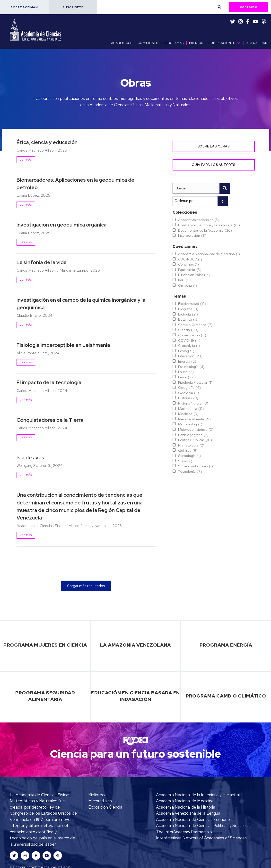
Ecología (188, 351)
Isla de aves (30, 458)
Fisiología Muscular (195, 382)
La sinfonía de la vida (42, 262)
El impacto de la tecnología (49, 382)
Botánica (188, 319)
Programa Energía (226, 645)
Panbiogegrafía (193, 435)
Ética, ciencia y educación (47, 142)
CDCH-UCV (190, 259)
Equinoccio (190, 270)
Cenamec (188, 264)
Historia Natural (193, 403)
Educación (190, 356)
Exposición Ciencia (105, 807)
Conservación (192, 335)
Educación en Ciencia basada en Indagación (135, 696)
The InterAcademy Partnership (184, 832)
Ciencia (188, 330)
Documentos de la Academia (205, 230)
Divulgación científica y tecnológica (209, 225)
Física (185, 377)
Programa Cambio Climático (226, 696)
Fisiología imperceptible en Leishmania (63, 345)
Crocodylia (189, 346)
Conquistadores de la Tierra (50, 420)
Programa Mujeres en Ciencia (45, 645)
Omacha (188, 285)
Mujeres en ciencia (196, 430)
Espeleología (191, 367)
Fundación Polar (194, 275)
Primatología (191, 445)
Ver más (26, 160)
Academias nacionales (199, 220)
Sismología (189, 456)
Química (188, 450)
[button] (24, 7)
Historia (188, 398)
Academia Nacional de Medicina (185, 801)
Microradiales (100, 801)
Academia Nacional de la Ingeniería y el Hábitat (198, 795)
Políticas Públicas (195, 440)
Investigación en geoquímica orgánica (62, 225)
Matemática (191, 409)
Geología (189, 393)
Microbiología (191, 424)
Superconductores (196, 466)
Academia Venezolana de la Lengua (188, 813)
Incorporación (192, 235)
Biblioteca (97, 795)
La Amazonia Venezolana (135, 645)
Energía (187, 361)
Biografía (188, 309)
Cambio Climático (195, 325)
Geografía (189, 388)
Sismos (187, 461)
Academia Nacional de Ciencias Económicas (196, 819)
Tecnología (190, 471)
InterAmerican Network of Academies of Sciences (201, 838)
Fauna (186, 372)
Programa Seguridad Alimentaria (45, 696)
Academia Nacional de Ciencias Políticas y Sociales (202, 826)
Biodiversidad (192, 304)
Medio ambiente (194, 419)
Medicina (188, 414)
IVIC (184, 280)
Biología (188, 314)
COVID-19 (189, 341)
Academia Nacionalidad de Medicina (209, 254)
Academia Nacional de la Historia (186, 807)
